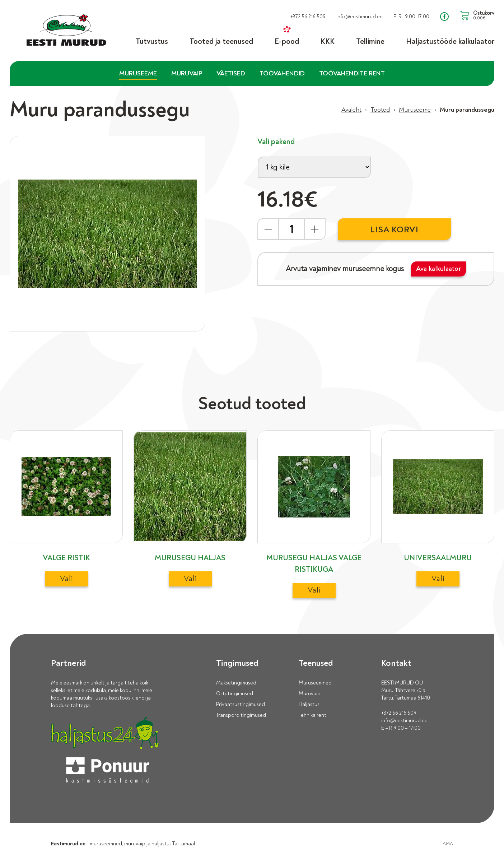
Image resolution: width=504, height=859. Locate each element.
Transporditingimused (241, 715)
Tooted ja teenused (221, 41)
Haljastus (309, 704)
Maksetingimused (236, 683)
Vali (66, 579)
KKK (328, 41)
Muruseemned (315, 683)
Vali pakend (276, 142)
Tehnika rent (312, 715)
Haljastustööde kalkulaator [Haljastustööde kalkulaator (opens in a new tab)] (450, 41)
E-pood (287, 41)
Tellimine (370, 41)
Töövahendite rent (352, 73)
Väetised (231, 73)
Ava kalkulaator (439, 269)
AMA (448, 844)
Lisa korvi (394, 230)
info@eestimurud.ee (404, 721)
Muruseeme (138, 73)
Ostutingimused (235, 694)
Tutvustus (152, 41)
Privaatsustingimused (241, 704)
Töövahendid (282, 73)
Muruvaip (187, 73)
